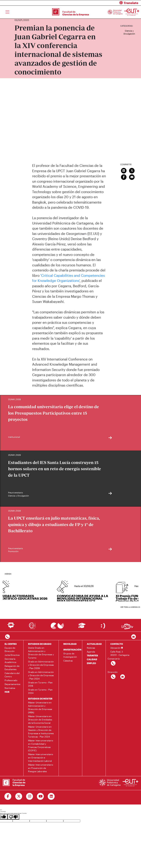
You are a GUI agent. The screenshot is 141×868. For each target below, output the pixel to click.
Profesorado (11, 680)
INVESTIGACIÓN (72, 650)
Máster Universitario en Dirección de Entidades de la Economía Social (40, 720)
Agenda (91, 652)
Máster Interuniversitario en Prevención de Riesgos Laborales (41, 768)
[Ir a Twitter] (19, 796)
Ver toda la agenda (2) (130, 607)
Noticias (91, 648)
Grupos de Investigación (70, 655)
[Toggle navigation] (7, 12)
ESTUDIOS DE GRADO (40, 644)
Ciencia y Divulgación (129, 32)
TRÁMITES (92, 655)
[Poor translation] (13, 817)
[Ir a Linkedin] (51, 796)
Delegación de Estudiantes (12, 668)
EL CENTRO (11, 644)
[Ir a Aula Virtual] (82, 627)
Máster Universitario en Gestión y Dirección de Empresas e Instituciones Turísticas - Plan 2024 (41, 732)
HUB (7, 692)
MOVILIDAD (70, 644)
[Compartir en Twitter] (132, 170)
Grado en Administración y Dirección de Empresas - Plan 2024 (41, 675)
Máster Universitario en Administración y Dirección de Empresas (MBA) (40, 707)
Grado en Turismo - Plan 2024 (40, 691)
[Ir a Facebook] (8, 796)
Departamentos (12, 684)
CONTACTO (117, 644)
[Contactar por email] (123, 677)
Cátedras (68, 661)
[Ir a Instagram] (30, 796)
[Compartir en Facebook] (124, 177)
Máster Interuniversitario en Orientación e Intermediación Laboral (41, 758)
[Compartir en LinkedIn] (124, 170)
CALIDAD (92, 659)
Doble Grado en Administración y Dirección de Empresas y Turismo (41, 653)
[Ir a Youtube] (40, 796)
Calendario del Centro (12, 675)
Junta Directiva (12, 655)
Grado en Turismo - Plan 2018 (40, 684)
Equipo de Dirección (10, 649)
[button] (107, 3)
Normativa (10, 688)
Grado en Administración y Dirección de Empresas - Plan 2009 (41, 665)
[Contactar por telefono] (7, 637)
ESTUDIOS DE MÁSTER (40, 699)
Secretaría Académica (10, 660)
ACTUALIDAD (94, 644)
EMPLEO (91, 663)
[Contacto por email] (134, 637)
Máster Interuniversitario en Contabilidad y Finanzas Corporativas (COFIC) (41, 745)
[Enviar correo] (132, 177)
